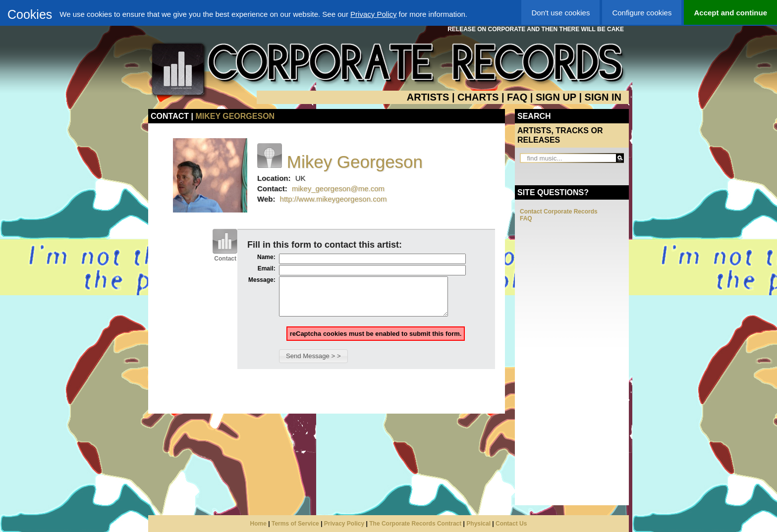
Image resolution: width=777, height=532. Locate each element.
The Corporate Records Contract (415, 524)
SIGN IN (603, 97)
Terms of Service (295, 524)
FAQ (517, 97)
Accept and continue (730, 13)
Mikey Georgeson (235, 116)
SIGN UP (556, 97)
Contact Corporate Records (559, 212)
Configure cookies (642, 13)
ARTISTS (428, 97)
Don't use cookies (560, 13)
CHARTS (478, 97)
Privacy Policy (373, 14)
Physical (478, 524)
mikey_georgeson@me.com (338, 188)
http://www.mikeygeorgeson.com (333, 199)
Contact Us (511, 524)
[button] (313, 364)
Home (258, 524)
